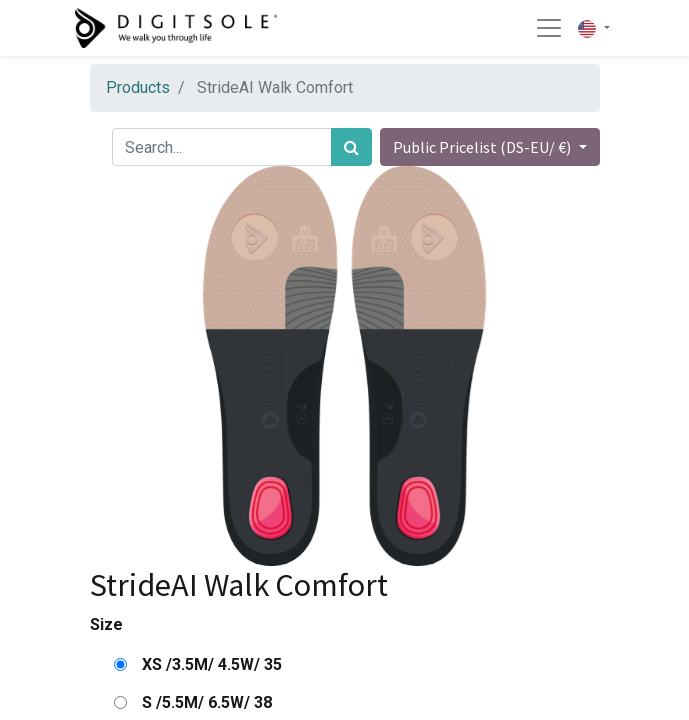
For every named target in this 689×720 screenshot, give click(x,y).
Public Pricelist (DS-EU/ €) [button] (483, 147)
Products (138, 87)
